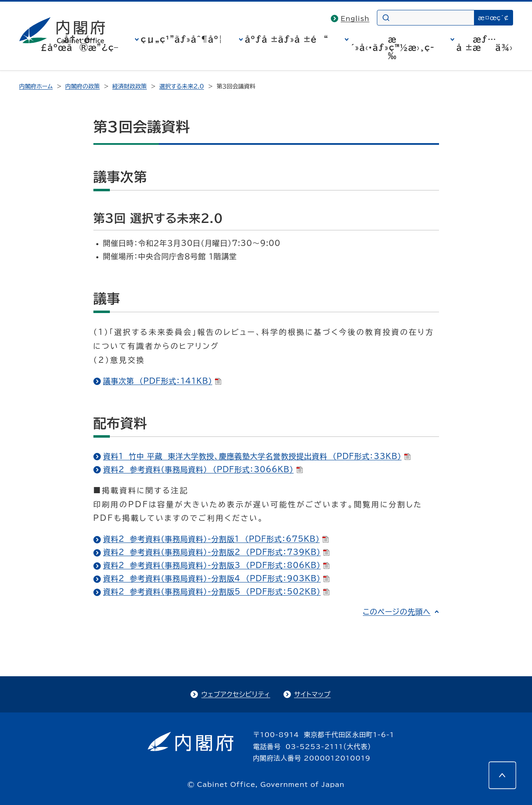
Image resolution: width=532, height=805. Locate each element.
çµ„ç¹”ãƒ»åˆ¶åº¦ (182, 39)
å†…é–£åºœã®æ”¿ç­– (79, 43)
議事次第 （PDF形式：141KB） (162, 381)
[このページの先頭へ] (502, 775)
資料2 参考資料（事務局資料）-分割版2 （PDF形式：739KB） (217, 552)
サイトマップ (312, 694)
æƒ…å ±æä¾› (484, 43)
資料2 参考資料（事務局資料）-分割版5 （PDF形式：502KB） (217, 592)
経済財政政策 (130, 86)
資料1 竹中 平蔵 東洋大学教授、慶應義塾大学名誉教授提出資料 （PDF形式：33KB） (257, 456)
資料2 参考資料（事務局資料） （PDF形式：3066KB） (203, 469)
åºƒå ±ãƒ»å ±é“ (287, 39)
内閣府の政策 (82, 86)
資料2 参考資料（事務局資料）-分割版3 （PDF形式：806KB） (217, 565)
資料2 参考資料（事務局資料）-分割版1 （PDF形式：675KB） (216, 539)
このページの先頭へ (397, 612)
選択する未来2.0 (181, 86)
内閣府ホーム (36, 86)
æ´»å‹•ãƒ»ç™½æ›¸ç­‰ (392, 47)
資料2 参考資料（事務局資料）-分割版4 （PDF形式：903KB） (217, 578)
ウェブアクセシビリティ (236, 694)
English (355, 19)
